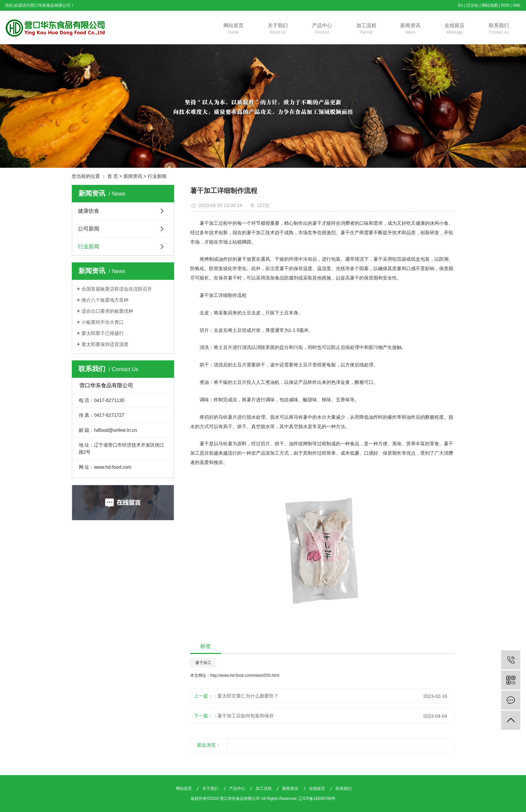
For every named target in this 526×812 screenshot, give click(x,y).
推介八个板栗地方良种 (105, 300)
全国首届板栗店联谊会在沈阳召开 (117, 289)
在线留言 (455, 29)
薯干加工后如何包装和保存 (246, 716)
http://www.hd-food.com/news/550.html (245, 675)
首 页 (113, 176)
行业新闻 (157, 176)
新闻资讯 (410, 29)
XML (517, 5)
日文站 (472, 5)
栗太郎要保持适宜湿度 (105, 344)
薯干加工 (203, 663)
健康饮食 (89, 211)
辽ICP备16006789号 (317, 799)
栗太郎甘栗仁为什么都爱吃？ (248, 696)
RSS (505, 5)
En (461, 5)
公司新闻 (89, 229)
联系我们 (499, 29)
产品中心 (322, 29)
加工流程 (366, 29)
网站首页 (233, 29)
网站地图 (490, 5)
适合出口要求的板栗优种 (107, 311)
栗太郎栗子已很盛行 (103, 333)
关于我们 (278, 29)
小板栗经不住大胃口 (103, 322)
